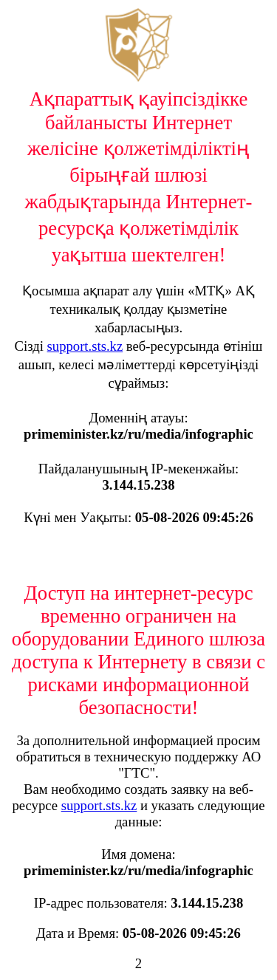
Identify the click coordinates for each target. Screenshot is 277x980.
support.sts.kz (85, 346)
